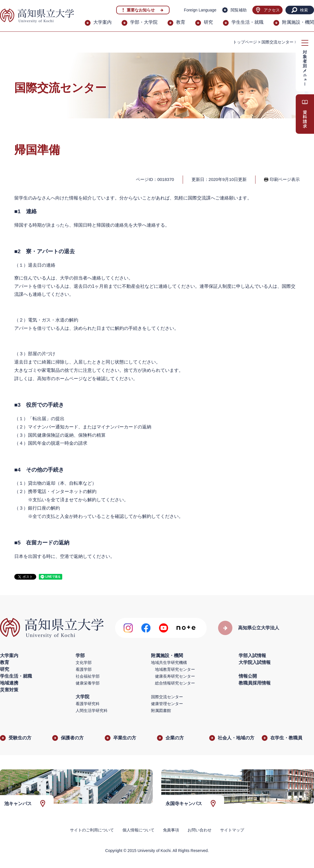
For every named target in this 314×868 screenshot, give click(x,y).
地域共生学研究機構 (169, 663)
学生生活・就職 (247, 22)
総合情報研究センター (175, 683)
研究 (208, 22)
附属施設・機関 (298, 22)
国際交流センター (277, 42)
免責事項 (171, 830)
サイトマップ (232, 830)
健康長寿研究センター (175, 676)
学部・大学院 (144, 22)
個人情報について (138, 830)
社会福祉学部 (88, 676)
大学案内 (102, 22)
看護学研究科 (88, 704)
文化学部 (84, 663)
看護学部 (84, 669)
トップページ (245, 42)
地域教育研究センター (175, 669)
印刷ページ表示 (285, 179)
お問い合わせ (200, 830)
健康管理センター (167, 704)
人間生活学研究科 (92, 711)
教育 (181, 22)
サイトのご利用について (92, 830)
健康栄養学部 (88, 683)
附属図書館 (161, 711)
